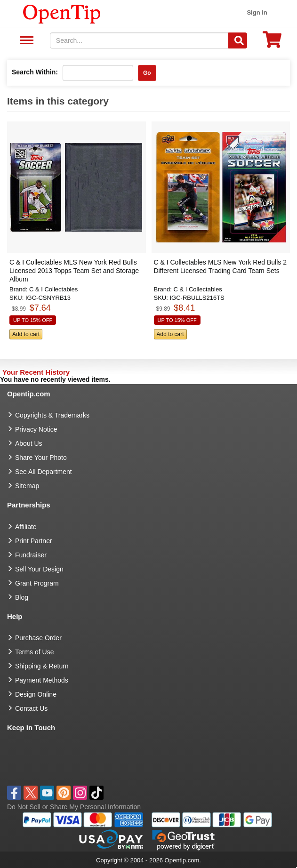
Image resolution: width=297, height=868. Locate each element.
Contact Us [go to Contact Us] (31, 708)
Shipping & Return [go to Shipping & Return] (42, 666)
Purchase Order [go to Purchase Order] (38, 638)
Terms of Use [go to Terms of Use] (34, 652)
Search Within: (35, 72)
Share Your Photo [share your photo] (41, 458)
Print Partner (34, 541)
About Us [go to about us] (29, 443)
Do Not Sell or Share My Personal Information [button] (74, 807)
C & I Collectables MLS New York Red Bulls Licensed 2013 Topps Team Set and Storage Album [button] (74, 271)
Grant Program (37, 583)
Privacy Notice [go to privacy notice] (36, 429)
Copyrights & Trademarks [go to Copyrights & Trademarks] (52, 415)
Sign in (257, 12)
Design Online (36, 694)
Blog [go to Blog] (22, 597)
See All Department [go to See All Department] (44, 472)
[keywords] (139, 40)
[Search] (238, 40)
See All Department (25, 41)
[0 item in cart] (272, 43)
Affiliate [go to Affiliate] (26, 527)
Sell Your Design (39, 569)
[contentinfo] (62, 13)
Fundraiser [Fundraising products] (31, 555)
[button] (74, 235)
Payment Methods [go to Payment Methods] (42, 680)
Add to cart (26, 334)
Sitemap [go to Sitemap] (27, 486)
